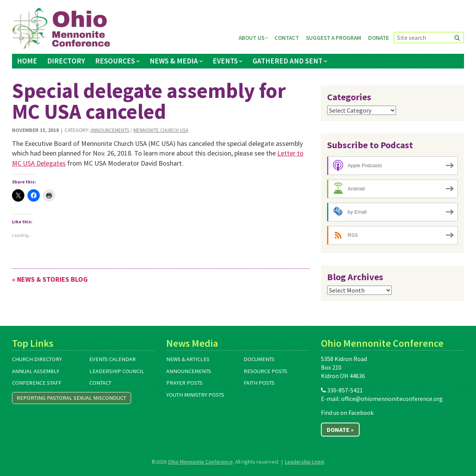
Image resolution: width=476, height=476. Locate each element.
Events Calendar (113, 359)
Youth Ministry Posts (195, 395)
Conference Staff (37, 383)
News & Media (174, 61)
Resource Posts (265, 371)
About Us (252, 38)
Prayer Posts (184, 383)
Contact (287, 38)
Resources (115, 61)
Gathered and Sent (287, 61)
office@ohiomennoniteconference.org (392, 399)
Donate (379, 38)
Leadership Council (117, 371)
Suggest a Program (334, 38)
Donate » (340, 430)
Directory (66, 61)
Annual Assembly (36, 371)
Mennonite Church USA (161, 130)
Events (225, 61)
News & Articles (188, 359)
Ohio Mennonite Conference (200, 462)
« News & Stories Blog (50, 279)
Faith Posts (259, 383)
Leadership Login (305, 462)
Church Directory (37, 359)
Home (27, 61)
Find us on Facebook (347, 413)
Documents (259, 359)
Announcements (110, 130)
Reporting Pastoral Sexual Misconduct (71, 398)
